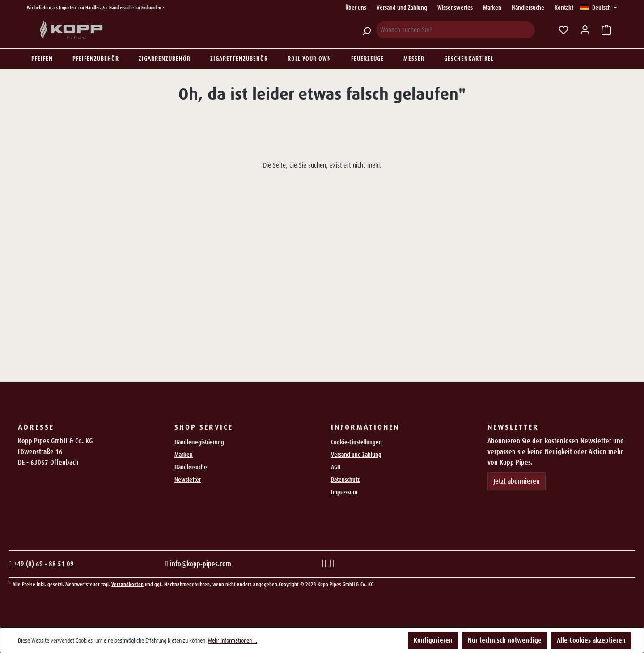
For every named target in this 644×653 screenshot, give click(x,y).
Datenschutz (345, 480)
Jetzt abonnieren (517, 481)
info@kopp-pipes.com (198, 564)
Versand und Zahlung (402, 8)
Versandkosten (127, 584)
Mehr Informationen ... (233, 640)
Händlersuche (528, 8)
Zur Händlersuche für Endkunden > (133, 8)
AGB (336, 467)
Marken (492, 8)
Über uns (356, 8)
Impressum (344, 492)
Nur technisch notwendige (505, 640)
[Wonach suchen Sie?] (455, 30)
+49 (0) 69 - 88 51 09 (41, 564)
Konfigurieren (433, 640)
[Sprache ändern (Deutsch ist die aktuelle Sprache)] (599, 8)
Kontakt (564, 8)
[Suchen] (366, 30)
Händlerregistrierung (199, 442)
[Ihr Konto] (585, 30)
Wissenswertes (455, 8)
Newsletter (188, 480)
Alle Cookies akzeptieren (591, 640)
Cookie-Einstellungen (356, 442)
